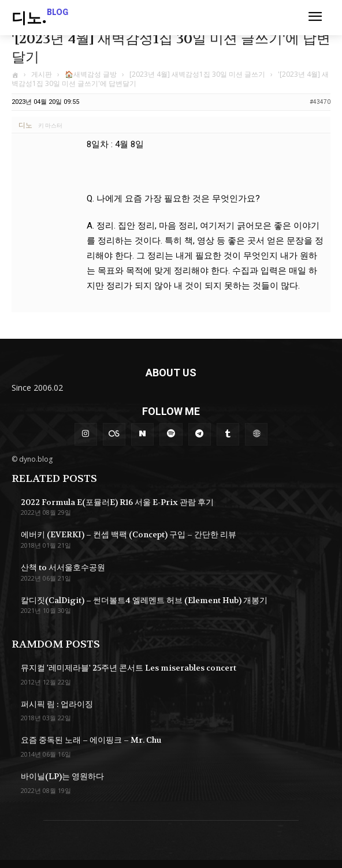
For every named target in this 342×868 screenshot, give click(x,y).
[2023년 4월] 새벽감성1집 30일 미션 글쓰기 (197, 74)
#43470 (320, 102)
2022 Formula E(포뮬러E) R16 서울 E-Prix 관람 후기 (117, 502)
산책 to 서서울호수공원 (63, 567)
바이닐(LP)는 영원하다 (62, 776)
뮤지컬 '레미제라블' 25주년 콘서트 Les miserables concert (129, 668)
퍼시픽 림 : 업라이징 (57, 704)
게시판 (42, 74)
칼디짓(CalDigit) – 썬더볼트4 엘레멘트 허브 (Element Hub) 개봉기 (144, 600)
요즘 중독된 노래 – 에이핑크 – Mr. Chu (91, 740)
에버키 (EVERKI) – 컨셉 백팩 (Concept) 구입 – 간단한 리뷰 (129, 534)
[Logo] (40, 19)
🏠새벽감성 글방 (91, 74)
